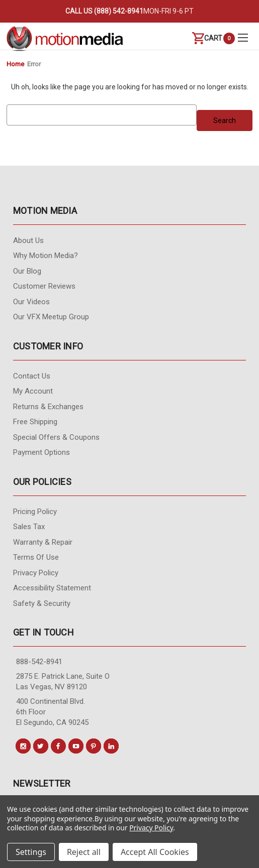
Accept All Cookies (155, 852)
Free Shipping (35, 422)
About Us (28, 240)
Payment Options (41, 452)
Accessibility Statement (52, 588)
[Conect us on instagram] (23, 746)
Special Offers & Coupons (56, 437)
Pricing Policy (35, 512)
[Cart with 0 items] (207, 38)
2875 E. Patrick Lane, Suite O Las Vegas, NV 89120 (63, 681)
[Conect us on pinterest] (94, 746)
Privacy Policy (36, 573)
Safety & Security (42, 603)
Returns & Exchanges (48, 407)
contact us (32, 376)
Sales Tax (29, 527)
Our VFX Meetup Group (51, 317)
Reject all (84, 852)
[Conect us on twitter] (41, 746)
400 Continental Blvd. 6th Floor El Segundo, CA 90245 (52, 712)
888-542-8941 (39, 662)
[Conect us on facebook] (58, 746)
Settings (31, 852)
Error (34, 64)
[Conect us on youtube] (76, 746)
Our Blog (27, 271)
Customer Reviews (44, 286)
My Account (33, 391)
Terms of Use (36, 557)
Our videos (31, 302)
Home (15, 64)
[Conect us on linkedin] (111, 746)
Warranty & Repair (43, 542)
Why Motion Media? (46, 256)
